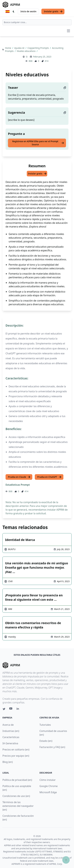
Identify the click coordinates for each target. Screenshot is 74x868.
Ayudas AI (20, 48)
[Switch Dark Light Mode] (14, 11)
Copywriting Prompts (38, 48)
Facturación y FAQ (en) (52, 747)
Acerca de (8, 725)
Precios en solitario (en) (16, 750)
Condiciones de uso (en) (16, 796)
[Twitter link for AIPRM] (4, 709)
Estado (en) (46, 741)
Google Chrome (49, 786)
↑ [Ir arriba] (66, 860)
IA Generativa (10, 743)
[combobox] (37, 22)
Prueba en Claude (19, 477)
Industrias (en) (11, 731)
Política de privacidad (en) (17, 780)
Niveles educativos (26, 51)
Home (8, 48)
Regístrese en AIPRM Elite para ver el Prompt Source (38, 143)
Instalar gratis (53, 11)
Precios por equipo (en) (16, 756)
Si (27, 57)
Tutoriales (45, 725)
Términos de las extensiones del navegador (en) (18, 806)
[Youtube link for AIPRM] (11, 709)
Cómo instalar (48, 780)
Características (11, 737)
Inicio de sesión (28, 11)
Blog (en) (8, 762)
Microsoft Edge (48, 792)
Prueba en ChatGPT (49, 477)
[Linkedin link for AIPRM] (18, 709)
